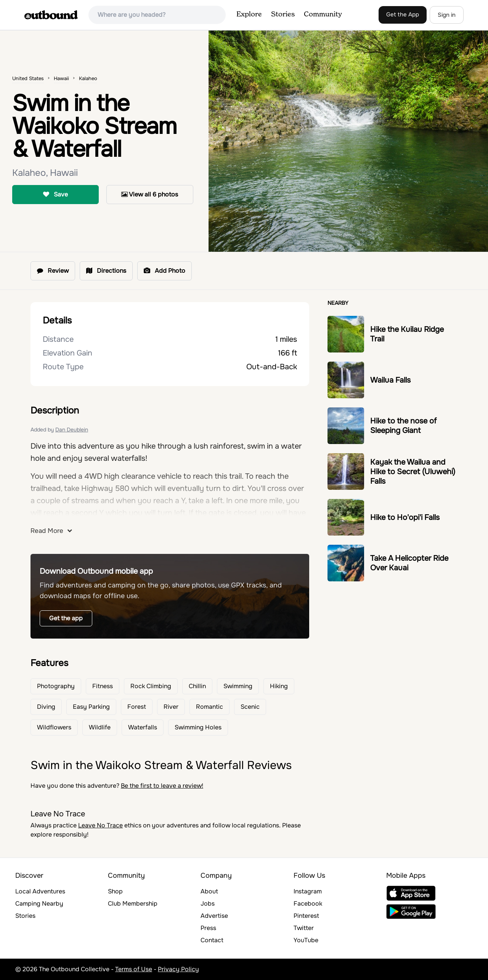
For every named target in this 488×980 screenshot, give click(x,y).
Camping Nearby (39, 904)
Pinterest (306, 916)
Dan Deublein (72, 430)
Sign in (447, 15)
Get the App (403, 14)
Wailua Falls (390, 380)
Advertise (214, 916)
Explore (249, 14)
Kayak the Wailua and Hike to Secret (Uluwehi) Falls (413, 472)
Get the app (66, 618)
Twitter (304, 928)
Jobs (208, 904)
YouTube (306, 940)
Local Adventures (40, 891)
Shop (115, 891)
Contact (212, 940)
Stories (283, 14)
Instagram (308, 891)
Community (323, 14)
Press (208, 928)
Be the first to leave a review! (162, 786)
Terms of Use (134, 969)
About (209, 891)
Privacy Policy (178, 969)
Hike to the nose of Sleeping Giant (403, 426)
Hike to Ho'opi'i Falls (405, 517)
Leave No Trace (100, 825)
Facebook (308, 904)
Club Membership (133, 904)
